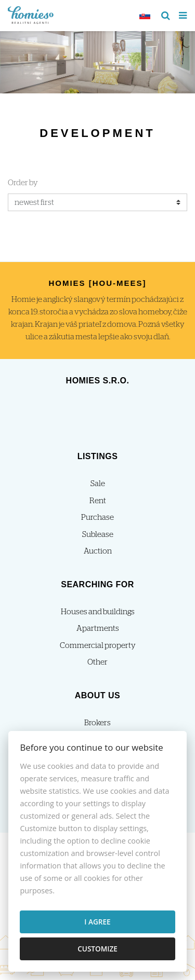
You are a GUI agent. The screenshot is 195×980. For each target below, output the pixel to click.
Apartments (98, 629)
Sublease (98, 535)
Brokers (97, 723)
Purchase (97, 517)
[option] (97, 60)
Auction (98, 551)
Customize (97, 949)
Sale (98, 484)
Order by (23, 183)
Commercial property (98, 646)
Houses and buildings (98, 612)
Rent (98, 501)
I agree (97, 922)
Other (97, 662)
